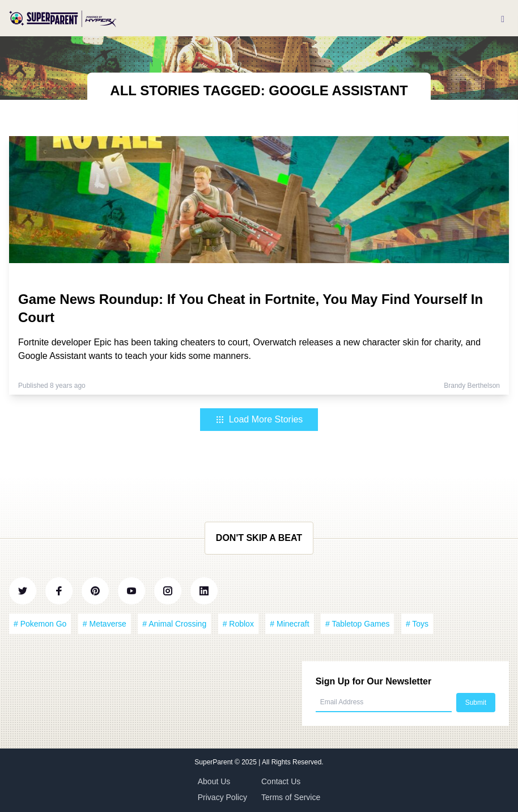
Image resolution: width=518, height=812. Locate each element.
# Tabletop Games (357, 624)
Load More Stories (259, 419)
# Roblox (238, 624)
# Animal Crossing (174, 624)
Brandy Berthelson (472, 386)
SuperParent (215, 762)
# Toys (417, 624)
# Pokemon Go (40, 624)
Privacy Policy (222, 797)
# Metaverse (105, 624)
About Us (214, 781)
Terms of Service (291, 797)
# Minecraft (289, 624)
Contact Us (281, 781)
